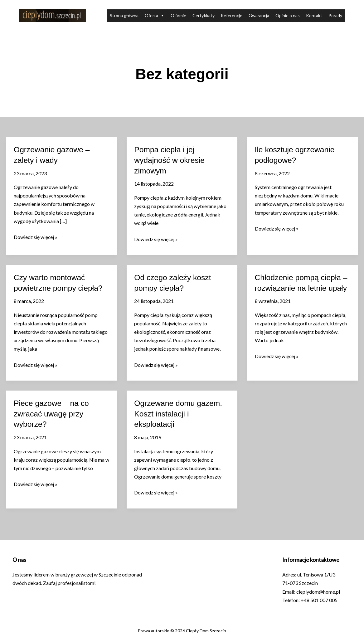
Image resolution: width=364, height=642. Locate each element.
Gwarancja (259, 15)
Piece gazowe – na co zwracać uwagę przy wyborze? (53, 416)
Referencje (232, 15)
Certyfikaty (204, 15)
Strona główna (124, 15)
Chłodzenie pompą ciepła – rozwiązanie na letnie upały (300, 288)
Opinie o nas (288, 15)
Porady (335, 15)
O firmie (178, 15)
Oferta (155, 16)
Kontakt (314, 15)
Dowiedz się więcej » (36, 237)
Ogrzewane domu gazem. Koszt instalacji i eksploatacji (181, 416)
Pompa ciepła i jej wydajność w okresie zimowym (171, 160)
